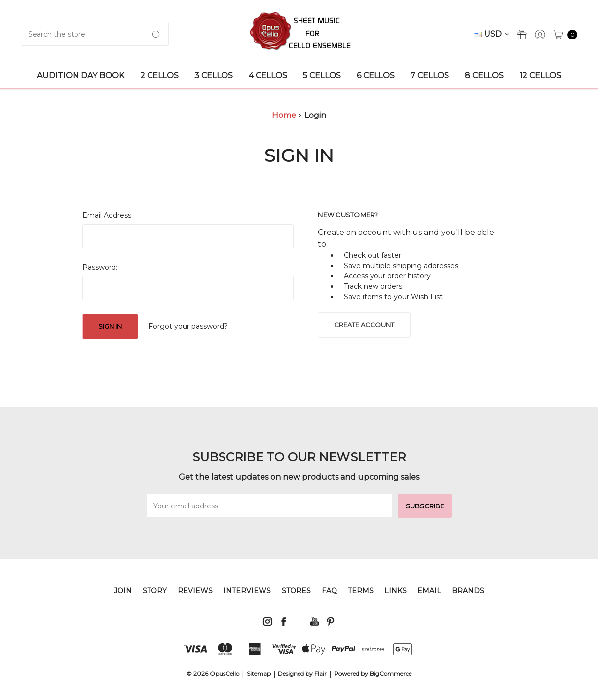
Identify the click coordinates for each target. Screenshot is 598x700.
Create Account (364, 325)
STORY (155, 591)
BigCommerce (391, 674)
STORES (296, 591)
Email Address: (108, 215)
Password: (100, 267)
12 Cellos (540, 75)
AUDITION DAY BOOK (81, 75)
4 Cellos (268, 75)
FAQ (329, 591)
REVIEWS (195, 591)
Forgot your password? (188, 326)
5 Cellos (322, 75)
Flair (320, 674)
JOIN (123, 591)
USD (491, 34)
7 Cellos (430, 75)
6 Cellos (376, 75)
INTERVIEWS (247, 591)
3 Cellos (214, 75)
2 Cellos (159, 75)
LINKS (395, 591)
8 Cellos (484, 75)
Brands (468, 591)
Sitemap (259, 674)
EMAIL (429, 591)
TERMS (361, 591)
